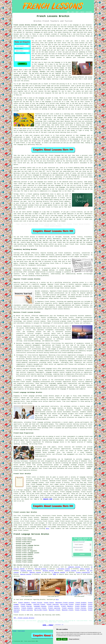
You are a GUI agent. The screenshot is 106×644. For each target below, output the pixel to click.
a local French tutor (71, 244)
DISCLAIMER (89, 12)
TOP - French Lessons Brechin (24, 618)
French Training (81, 610)
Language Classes (40, 606)
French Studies (81, 603)
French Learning (53, 604)
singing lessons (26, 571)
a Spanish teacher (59, 572)
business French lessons (35, 488)
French (28, 477)
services (17, 576)
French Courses (26, 606)
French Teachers (24, 603)
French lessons (30, 237)
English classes (41, 569)
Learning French (39, 604)
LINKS (72, 12)
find (19, 516)
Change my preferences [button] (74, 639)
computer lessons (74, 567)
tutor (83, 41)
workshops (67, 406)
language (63, 389)
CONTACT (82, 12)
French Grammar (26, 604)
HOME (68, 12)
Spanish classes (35, 572)
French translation (83, 572)
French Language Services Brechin (31, 534)
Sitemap (15, 631)
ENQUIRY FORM (48, 499)
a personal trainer (63, 569)
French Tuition (37, 603)
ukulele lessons (48, 571)
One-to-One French (67, 604)
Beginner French (54, 610)
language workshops (44, 422)
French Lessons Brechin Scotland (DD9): (28, 25)
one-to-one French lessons (36, 494)
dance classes (85, 569)
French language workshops (33, 396)
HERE (54, 574)
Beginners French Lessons (65, 603)
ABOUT (77, 12)
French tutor (49, 495)
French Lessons (54, 606)
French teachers (43, 242)
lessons (46, 567)
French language (76, 523)
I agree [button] (59, 639)
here (47, 529)
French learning (58, 497)
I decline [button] (65, 639)
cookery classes (70, 571)
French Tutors (49, 603)
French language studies (35, 483)
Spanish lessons (26, 574)
